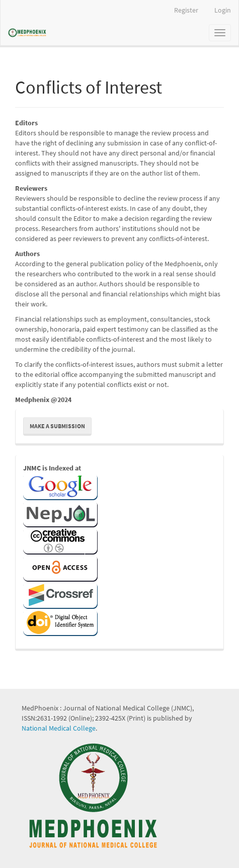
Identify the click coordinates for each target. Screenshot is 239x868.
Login (223, 10)
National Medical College (59, 728)
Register (186, 10)
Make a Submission (57, 426)
